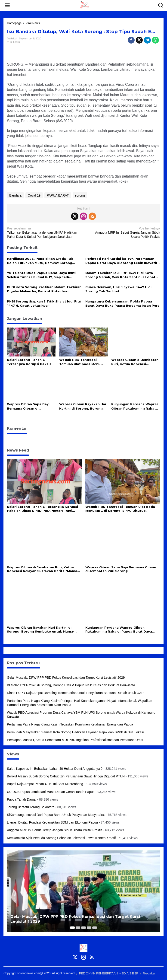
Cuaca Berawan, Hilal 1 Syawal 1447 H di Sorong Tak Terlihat (118, 289)
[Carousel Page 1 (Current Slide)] (72, 928)
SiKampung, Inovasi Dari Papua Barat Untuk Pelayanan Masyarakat (56, 815)
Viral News (14, 42)
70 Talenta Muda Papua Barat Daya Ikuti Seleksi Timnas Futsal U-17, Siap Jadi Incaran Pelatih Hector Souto (41, 275)
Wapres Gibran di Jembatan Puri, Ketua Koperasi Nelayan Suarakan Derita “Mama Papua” (135, 362)
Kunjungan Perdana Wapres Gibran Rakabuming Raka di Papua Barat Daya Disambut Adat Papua (135, 406)
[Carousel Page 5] (95, 928)
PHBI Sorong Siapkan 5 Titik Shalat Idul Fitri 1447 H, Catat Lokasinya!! (44, 303)
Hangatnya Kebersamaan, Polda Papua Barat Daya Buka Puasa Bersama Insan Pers (122, 303)
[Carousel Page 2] (78, 928)
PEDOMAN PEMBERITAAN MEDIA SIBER (109, 973)
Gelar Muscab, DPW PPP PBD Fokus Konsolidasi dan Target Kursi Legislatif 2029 (66, 678)
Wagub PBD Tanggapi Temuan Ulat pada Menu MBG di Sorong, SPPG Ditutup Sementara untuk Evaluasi (81, 362)
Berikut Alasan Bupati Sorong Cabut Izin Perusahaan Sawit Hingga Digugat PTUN (66, 776)
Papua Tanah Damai (22, 799)
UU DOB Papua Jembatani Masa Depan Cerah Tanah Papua (51, 792)
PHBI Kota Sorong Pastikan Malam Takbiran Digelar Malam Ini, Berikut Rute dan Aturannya (44, 289)
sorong (80, 195)
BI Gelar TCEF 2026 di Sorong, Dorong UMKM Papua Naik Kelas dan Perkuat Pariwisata (71, 685)
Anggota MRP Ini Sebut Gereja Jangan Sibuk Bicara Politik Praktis (123, 232)
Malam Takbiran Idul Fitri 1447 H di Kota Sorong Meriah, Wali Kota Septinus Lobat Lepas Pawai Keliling (120, 275)
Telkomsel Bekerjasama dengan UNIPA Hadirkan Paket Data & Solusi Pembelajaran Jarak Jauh (44, 232)
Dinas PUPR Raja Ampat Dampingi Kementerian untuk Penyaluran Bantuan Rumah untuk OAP (75, 693)
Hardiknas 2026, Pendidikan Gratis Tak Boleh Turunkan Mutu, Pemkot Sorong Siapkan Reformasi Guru (40, 261)
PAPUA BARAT (58, 195)
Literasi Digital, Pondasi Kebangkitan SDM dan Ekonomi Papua (52, 822)
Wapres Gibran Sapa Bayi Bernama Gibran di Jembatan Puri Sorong (28, 406)
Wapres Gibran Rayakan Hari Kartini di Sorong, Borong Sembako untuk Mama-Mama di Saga (83, 406)
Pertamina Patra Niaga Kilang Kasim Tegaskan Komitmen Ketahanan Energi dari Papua (70, 724)
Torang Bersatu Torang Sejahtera (31, 807)
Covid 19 (34, 195)
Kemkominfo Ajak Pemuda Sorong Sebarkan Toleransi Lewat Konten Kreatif (61, 838)
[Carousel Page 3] (83, 928)
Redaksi (149, 973)
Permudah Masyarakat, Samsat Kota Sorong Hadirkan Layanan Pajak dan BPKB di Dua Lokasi (75, 732)
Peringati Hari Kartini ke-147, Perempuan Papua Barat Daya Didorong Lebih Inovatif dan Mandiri (121, 261)
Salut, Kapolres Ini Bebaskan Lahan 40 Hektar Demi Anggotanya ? (55, 769)
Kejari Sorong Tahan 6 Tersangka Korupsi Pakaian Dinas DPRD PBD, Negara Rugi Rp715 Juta (30, 362)
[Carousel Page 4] (89, 928)
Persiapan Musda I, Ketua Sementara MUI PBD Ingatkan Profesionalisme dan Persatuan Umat (75, 740)
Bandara (15, 195)
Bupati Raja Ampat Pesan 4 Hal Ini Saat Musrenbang (45, 784)
